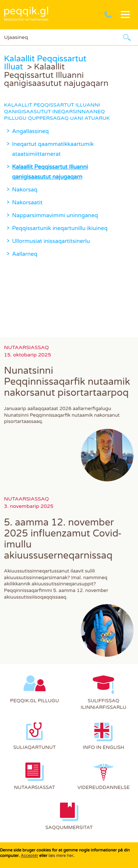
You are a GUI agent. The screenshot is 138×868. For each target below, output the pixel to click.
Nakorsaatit (27, 202)
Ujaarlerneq (127, 37)
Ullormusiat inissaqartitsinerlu (51, 241)
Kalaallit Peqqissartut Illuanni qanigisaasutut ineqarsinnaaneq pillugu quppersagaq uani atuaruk (57, 112)
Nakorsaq (25, 190)
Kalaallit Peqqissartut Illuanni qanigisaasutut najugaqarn (50, 172)
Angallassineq (31, 131)
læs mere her (61, 856)
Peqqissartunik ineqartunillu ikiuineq (60, 228)
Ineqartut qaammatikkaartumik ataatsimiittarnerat (53, 149)
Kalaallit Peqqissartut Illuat (45, 63)
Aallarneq (25, 254)
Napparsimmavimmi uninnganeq (55, 215)
